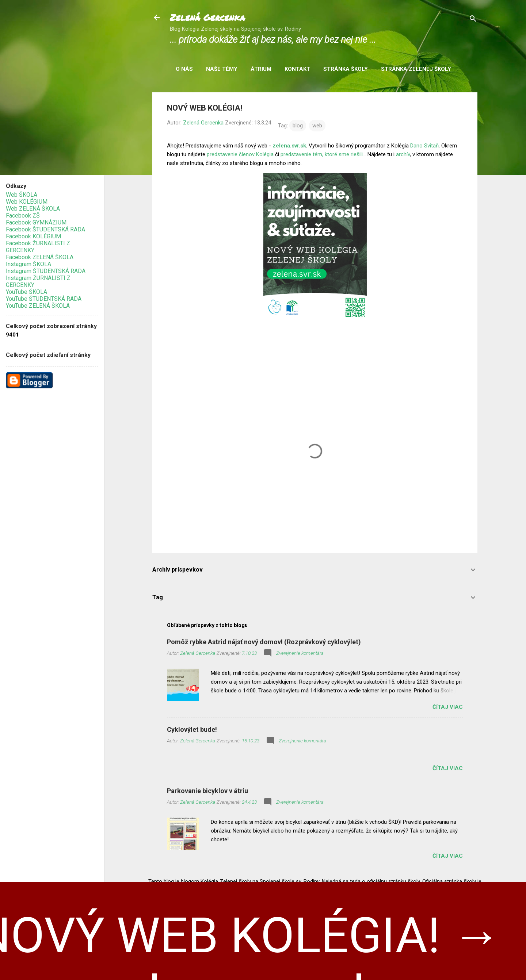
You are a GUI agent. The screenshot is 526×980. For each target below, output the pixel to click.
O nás (184, 69)
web (317, 126)
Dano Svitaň (424, 146)
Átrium (261, 69)
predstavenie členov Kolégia (240, 154)
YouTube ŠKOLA (26, 292)
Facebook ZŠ (23, 216)
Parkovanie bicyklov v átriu (207, 791)
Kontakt (297, 69)
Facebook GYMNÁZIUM (36, 222)
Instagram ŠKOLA (28, 264)
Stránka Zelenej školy (416, 69)
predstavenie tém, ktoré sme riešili (322, 154)
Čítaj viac (448, 707)
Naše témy (222, 69)
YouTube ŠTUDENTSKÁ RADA (44, 299)
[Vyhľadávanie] (473, 20)
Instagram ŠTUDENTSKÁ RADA (46, 271)
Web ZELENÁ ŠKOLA (33, 209)
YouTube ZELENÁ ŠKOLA (38, 306)
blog (298, 126)
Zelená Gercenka (207, 17)
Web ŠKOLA (22, 195)
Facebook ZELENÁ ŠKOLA (40, 257)
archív (403, 154)
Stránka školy (346, 69)
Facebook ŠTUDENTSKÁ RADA (45, 229)
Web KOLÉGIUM (27, 202)
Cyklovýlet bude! (192, 729)
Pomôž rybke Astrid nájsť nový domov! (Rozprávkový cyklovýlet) (264, 642)
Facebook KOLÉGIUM (33, 236)
